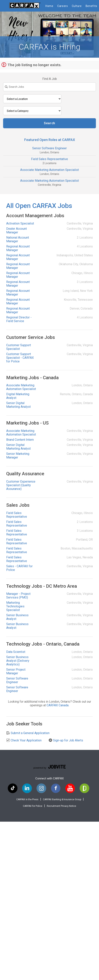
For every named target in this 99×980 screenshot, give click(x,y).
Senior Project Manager (16, 671)
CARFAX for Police (33, 806)
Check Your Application (24, 740)
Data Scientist (16, 652)
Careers (63, 6)
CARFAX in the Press (27, 799)
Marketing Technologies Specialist (15, 606)
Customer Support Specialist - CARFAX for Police (20, 358)
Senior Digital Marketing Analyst (18, 405)
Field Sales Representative (49, 159)
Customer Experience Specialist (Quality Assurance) (21, 485)
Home (49, 6)
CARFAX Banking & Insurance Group (62, 799)
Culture (77, 6)
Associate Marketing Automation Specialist (49, 170)
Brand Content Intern (20, 440)
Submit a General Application (28, 733)
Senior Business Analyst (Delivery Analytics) (18, 661)
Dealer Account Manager (16, 230)
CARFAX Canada (58, 705)
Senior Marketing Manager (18, 456)
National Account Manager (18, 239)
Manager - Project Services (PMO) (18, 596)
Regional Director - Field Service (19, 319)
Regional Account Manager (18, 248)
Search (49, 123)
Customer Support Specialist (19, 347)
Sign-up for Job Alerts (66, 740)
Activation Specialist (20, 223)
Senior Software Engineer (49, 148)
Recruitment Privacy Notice (61, 806)
